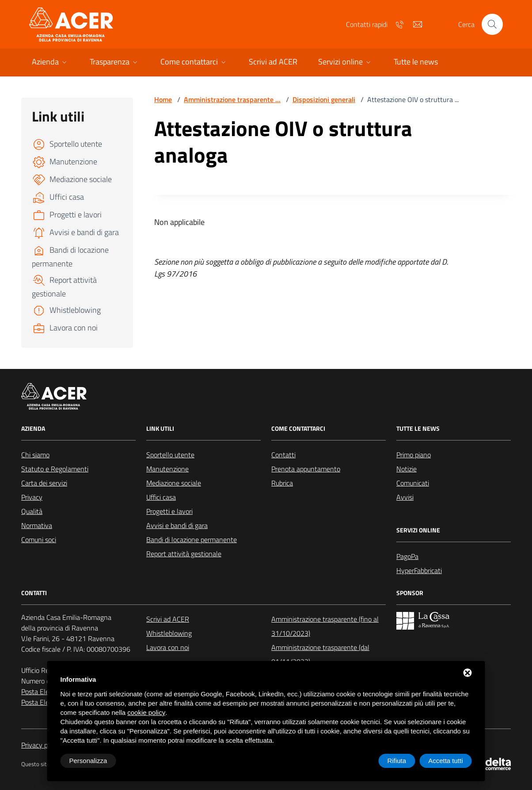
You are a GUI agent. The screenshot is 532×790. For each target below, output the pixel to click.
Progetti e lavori (169, 511)
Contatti (283, 455)
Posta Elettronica (47, 691)
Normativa (37, 525)
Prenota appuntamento (306, 469)
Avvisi (405, 497)
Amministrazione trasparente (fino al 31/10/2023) (325, 626)
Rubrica (282, 483)
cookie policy (146, 712)
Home (163, 99)
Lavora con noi (168, 647)
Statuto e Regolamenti (55, 469)
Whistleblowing (169, 633)
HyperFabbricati (419, 570)
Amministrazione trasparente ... (232, 99)
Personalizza (88, 761)
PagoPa (407, 556)
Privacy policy (41, 745)
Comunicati (413, 483)
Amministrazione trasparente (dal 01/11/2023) (320, 654)
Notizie (407, 469)
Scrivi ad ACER (168, 619)
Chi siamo (35, 455)
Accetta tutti (445, 761)
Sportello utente (170, 455)
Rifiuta (397, 761)
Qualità (32, 511)
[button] (50, 63)
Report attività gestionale (184, 554)
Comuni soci (39, 539)
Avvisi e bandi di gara (177, 525)
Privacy (32, 497)
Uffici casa (161, 497)
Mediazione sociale (174, 483)
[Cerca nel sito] (492, 24)
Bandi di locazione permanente (192, 539)
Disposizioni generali (324, 99)
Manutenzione (167, 469)
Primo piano (414, 455)
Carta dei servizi (44, 483)
